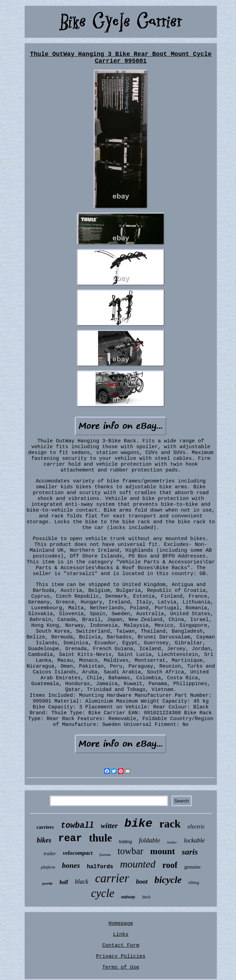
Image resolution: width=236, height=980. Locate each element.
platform (48, 867)
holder (172, 842)
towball (77, 826)
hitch (146, 897)
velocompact (78, 853)
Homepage (121, 924)
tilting (194, 882)
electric (196, 827)
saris (190, 852)
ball (64, 882)
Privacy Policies (121, 957)
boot (142, 881)
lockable (194, 840)
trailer (50, 854)
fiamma (105, 854)
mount (163, 851)
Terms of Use (121, 967)
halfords (100, 867)
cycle (103, 893)
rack (170, 824)
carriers (45, 827)
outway (128, 897)
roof (170, 865)
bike (139, 824)
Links (121, 935)
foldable (150, 840)
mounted (138, 864)
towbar (131, 851)
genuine (192, 867)
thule (100, 838)
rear (70, 839)
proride (47, 883)
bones (71, 865)
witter (109, 826)
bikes (44, 840)
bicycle (168, 880)
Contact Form (121, 946)
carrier (112, 878)
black (81, 882)
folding (125, 842)
